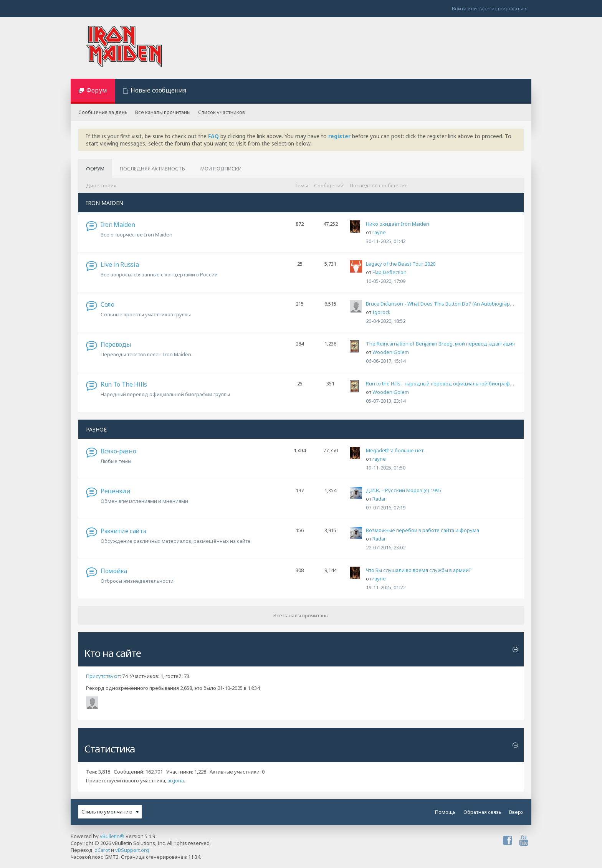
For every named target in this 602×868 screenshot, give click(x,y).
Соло (107, 304)
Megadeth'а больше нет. (395, 450)
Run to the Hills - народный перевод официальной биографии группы (441, 384)
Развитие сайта (123, 531)
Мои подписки (221, 169)
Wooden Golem (391, 352)
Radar (379, 499)
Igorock (381, 312)
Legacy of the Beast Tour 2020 (401, 264)
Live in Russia (120, 265)
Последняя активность (152, 169)
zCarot (102, 850)
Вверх (516, 812)
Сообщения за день (103, 112)
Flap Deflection (389, 272)
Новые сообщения (158, 90)
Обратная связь (482, 812)
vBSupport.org (132, 850)
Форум (97, 90)
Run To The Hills (124, 384)
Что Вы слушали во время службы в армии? (419, 570)
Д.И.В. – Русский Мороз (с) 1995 (404, 490)
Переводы (116, 344)
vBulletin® (112, 836)
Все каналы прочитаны (163, 112)
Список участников (222, 112)
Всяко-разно (118, 451)
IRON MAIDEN (105, 203)
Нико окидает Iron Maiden (398, 224)
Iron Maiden (118, 225)
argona (176, 780)
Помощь (445, 812)
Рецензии (115, 491)
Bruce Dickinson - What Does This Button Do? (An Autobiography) (441, 304)
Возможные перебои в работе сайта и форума (423, 530)
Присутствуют (103, 676)
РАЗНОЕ (96, 429)
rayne (379, 232)
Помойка (114, 571)
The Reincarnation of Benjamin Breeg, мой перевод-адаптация (440, 344)
